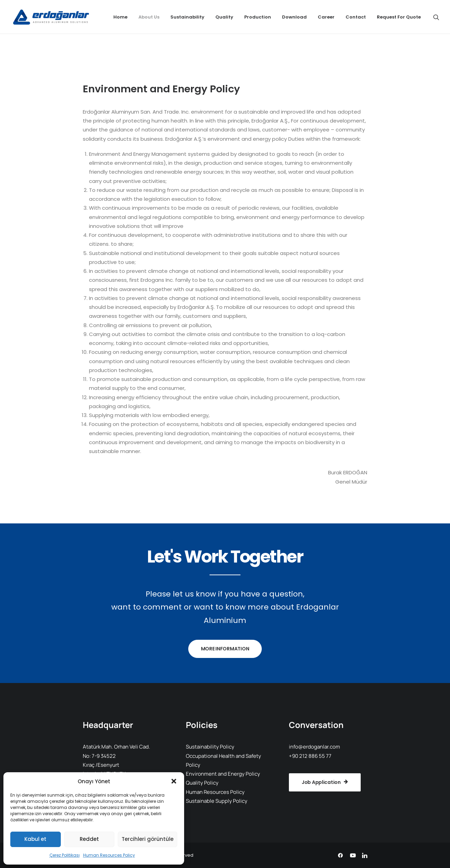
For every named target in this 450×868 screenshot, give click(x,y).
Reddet (89, 839)
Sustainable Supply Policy (217, 801)
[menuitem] (120, 17)
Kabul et (35, 839)
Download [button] (294, 17)
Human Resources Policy (109, 855)
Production (258, 17)
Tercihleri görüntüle (148, 839)
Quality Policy (202, 783)
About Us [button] (149, 17)
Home (120, 17)
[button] (174, 781)
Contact (356, 17)
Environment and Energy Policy (223, 774)
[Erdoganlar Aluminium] (50, 17)
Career (326, 17)
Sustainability (187, 17)
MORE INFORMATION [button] (225, 649)
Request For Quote (399, 17)
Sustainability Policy (210, 747)
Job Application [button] (325, 782)
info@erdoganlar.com (314, 747)
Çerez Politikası (65, 855)
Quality (224, 17)
